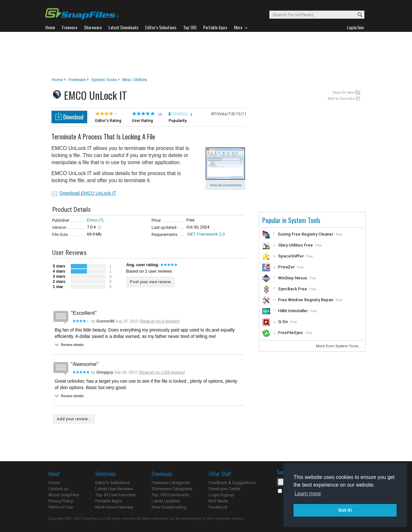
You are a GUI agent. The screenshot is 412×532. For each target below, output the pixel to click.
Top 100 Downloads (170, 495)
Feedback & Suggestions (232, 483)
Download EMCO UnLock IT (88, 193)
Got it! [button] (345, 510)
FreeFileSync (291, 333)
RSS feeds (218, 501)
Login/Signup (221, 495)
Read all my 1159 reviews (161, 372)
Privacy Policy (61, 501)
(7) (101, 220)
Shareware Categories (172, 489)
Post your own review (150, 282)
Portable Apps (109, 501)
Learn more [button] (308, 494)
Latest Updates (166, 501)
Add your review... (74, 419)
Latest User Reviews (114, 489)
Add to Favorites (341, 99)
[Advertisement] (206, 54)
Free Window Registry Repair (306, 300)
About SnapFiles (64, 495)
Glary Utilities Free (295, 245)
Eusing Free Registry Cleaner (306, 234)
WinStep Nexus (293, 278)
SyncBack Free (293, 289)
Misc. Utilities (135, 80)
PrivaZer (286, 267)
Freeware (77, 80)
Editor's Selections (112, 483)
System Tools (104, 80)
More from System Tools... (339, 346)
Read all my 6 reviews (159, 321)
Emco (92, 220)
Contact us (58, 489)
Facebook (218, 507)
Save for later (344, 93)
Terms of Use (61, 507)
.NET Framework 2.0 (206, 234)
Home (57, 80)
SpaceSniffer (291, 256)
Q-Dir (283, 322)
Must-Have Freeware (114, 507)
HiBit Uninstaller (293, 311)
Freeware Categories (171, 483)
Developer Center (225, 489)
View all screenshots (226, 185)
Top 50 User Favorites (115, 495)
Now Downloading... (170, 507)
